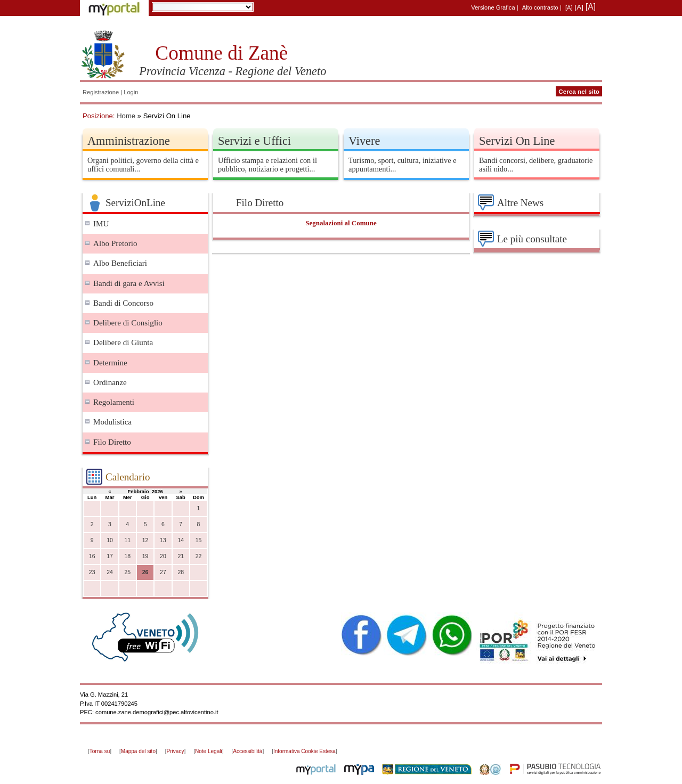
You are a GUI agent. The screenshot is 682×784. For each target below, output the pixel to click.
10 (110, 540)
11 (127, 540)
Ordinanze (110, 382)
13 (163, 540)
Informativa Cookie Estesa (305, 751)
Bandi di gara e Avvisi (129, 283)
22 (199, 556)
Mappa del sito (138, 751)
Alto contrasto (540, 7)
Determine (110, 363)
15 (199, 540)
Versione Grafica (493, 7)
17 (110, 556)
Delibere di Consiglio (128, 323)
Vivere (364, 141)
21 (181, 556)
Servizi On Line (517, 141)
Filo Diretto (112, 442)
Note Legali (209, 751)
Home (126, 116)
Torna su (100, 751)
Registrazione (101, 92)
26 (145, 572)
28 (181, 572)
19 (145, 556)
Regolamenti (114, 402)
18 (127, 556)
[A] (569, 7)
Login (131, 92)
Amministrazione (129, 141)
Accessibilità (247, 751)
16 (92, 556)
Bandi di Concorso (123, 303)
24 (110, 572)
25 (127, 572)
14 (181, 540)
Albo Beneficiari (120, 263)
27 (163, 572)
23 (92, 572)
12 (145, 540)
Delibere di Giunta (123, 342)
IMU (101, 224)
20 (163, 556)
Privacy (176, 751)
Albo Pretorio (115, 243)
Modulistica (112, 422)
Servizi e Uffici (254, 141)
